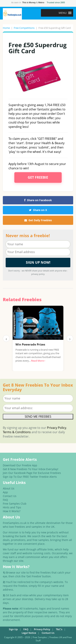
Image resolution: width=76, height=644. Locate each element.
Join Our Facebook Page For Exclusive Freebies (32, 473)
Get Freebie (38, 177)
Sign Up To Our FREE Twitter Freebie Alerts (30, 477)
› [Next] (70, 338)
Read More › (38, 361)
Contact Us (10, 496)
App (5, 492)
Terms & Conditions (17, 432)
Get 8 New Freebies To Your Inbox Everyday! (31, 469)
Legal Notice (29, 633)
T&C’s (59, 629)
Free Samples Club (15, 504)
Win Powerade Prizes (30, 344)
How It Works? (12, 511)
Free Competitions (24, 28)
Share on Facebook (38, 200)
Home (6, 28)
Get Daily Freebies (38, 220)
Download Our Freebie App (20, 465)
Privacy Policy (57, 428)
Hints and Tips (12, 507)
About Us (9, 488)
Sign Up (13, 629)
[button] (63, 13)
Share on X (38, 210)
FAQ (5, 500)
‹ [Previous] (6, 338)
